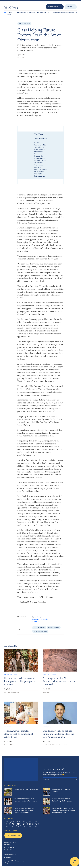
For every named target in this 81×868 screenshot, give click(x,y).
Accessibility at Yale (10, 854)
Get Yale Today (13, 835)
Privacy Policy (8, 857)
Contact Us (8, 850)
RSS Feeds (8, 845)
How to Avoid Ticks (43, 13)
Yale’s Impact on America (26, 13)
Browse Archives (10, 842)
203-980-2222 (37, 626)
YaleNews (11, 8)
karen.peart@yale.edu (40, 624)
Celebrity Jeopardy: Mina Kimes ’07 (64, 13)
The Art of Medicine (40, 141)
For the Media (9, 847)
